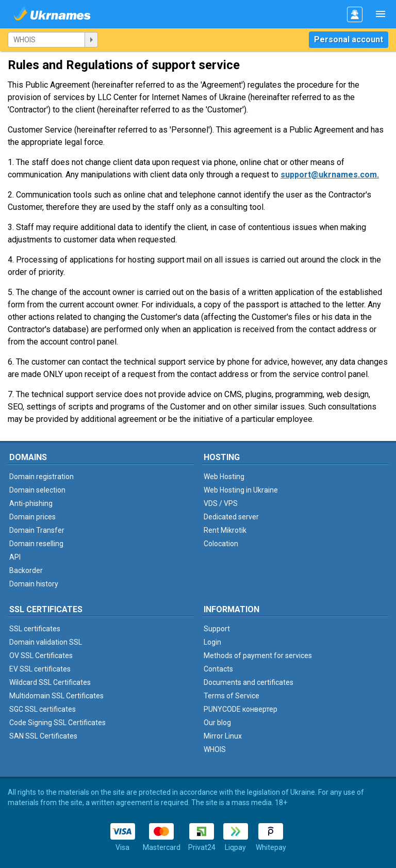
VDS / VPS (221, 503)
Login (212, 642)
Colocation (221, 544)
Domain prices (32, 517)
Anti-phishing (31, 503)
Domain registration (42, 477)
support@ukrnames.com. (330, 175)
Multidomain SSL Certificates (56, 696)
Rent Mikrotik (225, 530)
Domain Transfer (37, 530)
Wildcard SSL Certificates (50, 682)
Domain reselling (36, 544)
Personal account (349, 39)
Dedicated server (231, 517)
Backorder (26, 570)
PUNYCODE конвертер (241, 709)
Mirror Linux (223, 736)
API (15, 557)
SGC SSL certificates (43, 709)
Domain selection (37, 490)
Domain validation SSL (46, 642)
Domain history (34, 584)
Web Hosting (224, 477)
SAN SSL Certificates (43, 736)
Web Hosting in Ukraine (241, 490)
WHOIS (215, 749)
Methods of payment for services (258, 656)
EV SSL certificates (40, 669)
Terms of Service (232, 696)
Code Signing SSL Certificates (57, 723)
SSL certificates (35, 629)
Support (217, 629)
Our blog (217, 723)
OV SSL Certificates (41, 656)
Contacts (218, 669)
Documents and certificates (249, 682)
